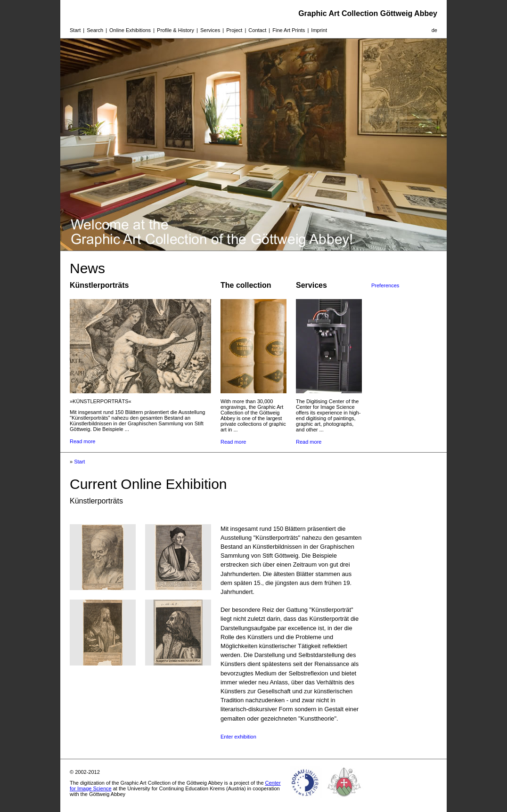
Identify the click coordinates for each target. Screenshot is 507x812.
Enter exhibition (238, 737)
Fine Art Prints (289, 30)
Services (210, 30)
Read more (82, 441)
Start (75, 30)
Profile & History (176, 30)
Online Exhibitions (130, 30)
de (434, 30)
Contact (257, 30)
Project (234, 30)
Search (95, 30)
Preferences (385, 285)
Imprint (319, 30)
